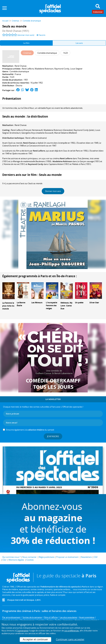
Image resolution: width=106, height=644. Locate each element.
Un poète (79, 303)
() (27, 130)
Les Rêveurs (37, 303)
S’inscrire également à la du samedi (30, 430)
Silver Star (94, 303)
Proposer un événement (67, 557)
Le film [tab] (26, 43)
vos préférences (71, 631)
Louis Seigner (76, 69)
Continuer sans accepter (70, 639)
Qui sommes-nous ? (11, 557)
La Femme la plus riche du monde (8, 306)
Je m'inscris (53, 436)
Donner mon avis (53, 191)
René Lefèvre (28, 69)
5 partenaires (22, 631)
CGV (96, 557)
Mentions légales (16, 560)
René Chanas (21, 66)
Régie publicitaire (47, 557)
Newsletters (86, 557)
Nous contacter (29, 557)
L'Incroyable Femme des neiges (52, 305)
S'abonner (98, 12)
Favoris (41, 35)
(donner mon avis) (26, 35)
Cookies (30, 560)
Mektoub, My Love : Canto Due (66, 306)
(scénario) (36, 138)
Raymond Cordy (62, 69)
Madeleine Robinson (44, 69)
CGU (4, 560)
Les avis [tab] (79, 43)
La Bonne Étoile (21, 304)
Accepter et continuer (35, 639)
